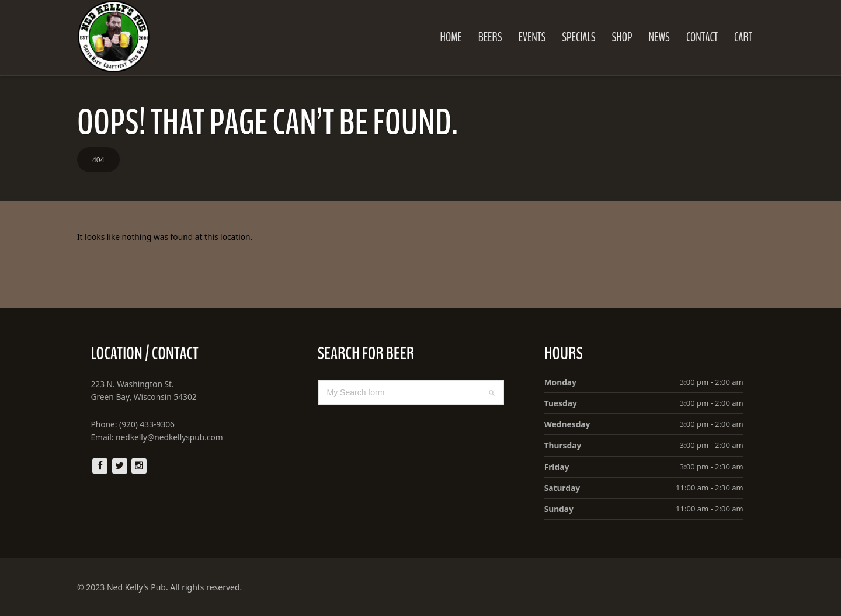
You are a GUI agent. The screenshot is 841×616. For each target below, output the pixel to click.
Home (440, 37)
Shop (611, 37)
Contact (691, 37)
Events (522, 37)
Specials (568, 37)
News (648, 37)
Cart (733, 37)
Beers (480, 37)
